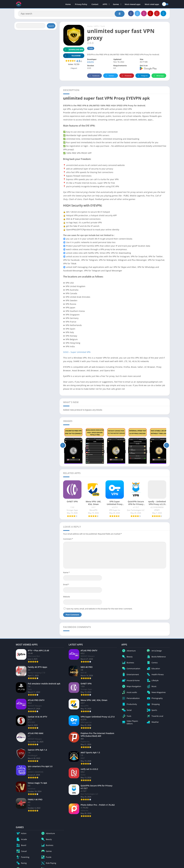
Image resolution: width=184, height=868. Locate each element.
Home (68, 4)
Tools (103, 26)
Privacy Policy (81, 4)
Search (51, 26)
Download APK (73, 50)
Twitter (109, 76)
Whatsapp (159, 76)
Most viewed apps (133, 4)
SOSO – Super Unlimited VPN (77, 352)
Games (116, 4)
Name (66, 572)
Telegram (142, 76)
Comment (68, 539)
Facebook (94, 76)
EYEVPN (90, 62)
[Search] (71, 14)
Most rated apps (152, 4)
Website (67, 597)
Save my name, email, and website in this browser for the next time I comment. (99, 609)
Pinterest (126, 76)
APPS (105, 4)
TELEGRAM (72, 56)
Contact (95, 4)
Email (66, 584)
